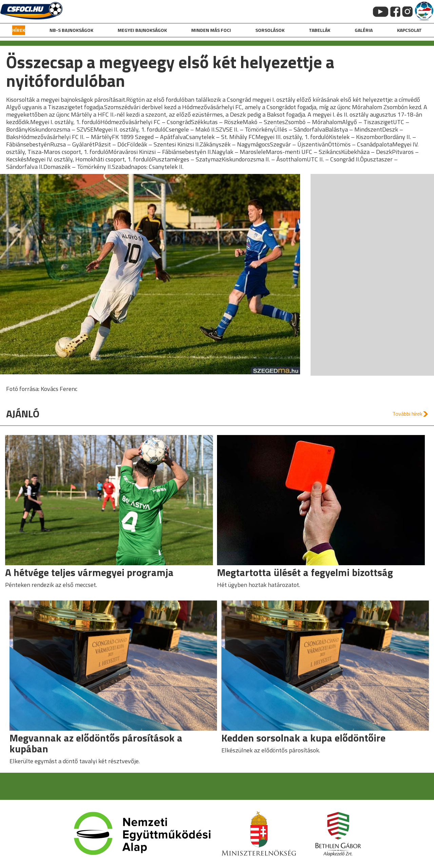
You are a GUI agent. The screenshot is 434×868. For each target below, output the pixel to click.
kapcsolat (409, 30)
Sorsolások (270, 30)
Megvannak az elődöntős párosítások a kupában (96, 743)
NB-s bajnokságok (71, 30)
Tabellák (320, 30)
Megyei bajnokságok (142, 30)
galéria (364, 30)
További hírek (407, 414)
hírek (19, 30)
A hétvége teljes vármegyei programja (89, 572)
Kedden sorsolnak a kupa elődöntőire (303, 738)
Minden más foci (211, 30)
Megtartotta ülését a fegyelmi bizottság (305, 572)
